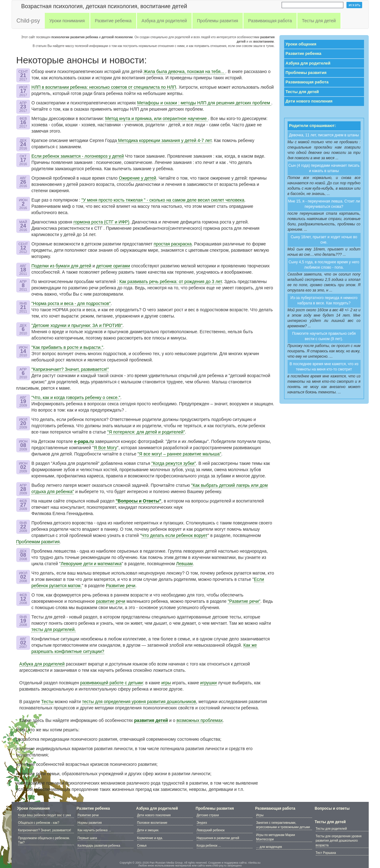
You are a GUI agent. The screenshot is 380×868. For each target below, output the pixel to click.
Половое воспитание (152, 823)
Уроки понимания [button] (67, 21)
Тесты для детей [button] (319, 21)
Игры (260, 815)
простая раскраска (173, 244)
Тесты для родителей (331, 829)
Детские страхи (208, 815)
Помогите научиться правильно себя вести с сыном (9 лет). (324, 336)
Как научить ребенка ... (94, 830)
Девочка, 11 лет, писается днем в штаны (324, 135)
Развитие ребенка (304, 53)
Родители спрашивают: (313, 126)
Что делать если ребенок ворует (175, 535)
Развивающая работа (307, 82)
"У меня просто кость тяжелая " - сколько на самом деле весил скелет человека (163, 200)
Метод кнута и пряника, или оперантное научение (157, 118)
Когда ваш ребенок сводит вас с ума (45, 815)
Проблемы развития (306, 73)
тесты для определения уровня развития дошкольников (139, 702)
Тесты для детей (302, 92)
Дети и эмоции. (148, 830)
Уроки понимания (34, 808)
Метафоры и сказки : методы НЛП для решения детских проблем (204, 103)
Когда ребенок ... (209, 846)
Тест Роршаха (326, 853)
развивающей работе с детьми (112, 683)
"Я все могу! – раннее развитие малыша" (179, 454)
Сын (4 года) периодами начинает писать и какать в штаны (324, 168)
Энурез (202, 823)
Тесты (47, 702)
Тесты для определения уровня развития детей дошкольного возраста (339, 841)
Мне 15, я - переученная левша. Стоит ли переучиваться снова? (324, 204)
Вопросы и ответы (332, 808)
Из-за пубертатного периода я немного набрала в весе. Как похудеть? (324, 300)
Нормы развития (90, 823)
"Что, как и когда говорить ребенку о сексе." (76, 397)
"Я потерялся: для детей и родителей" (146, 432)
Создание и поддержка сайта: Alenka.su (234, 863)
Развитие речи (121, 586)
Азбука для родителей (42, 664)
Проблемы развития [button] (218, 21)
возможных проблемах (200, 720)
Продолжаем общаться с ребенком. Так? (44, 840)
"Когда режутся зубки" (174, 463)
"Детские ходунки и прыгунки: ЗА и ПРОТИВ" (77, 325)
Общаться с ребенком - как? (39, 823)
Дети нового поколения (309, 101)
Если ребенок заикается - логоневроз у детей (78, 156)
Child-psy (28, 21)
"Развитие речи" (244, 601)
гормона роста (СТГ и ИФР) (101, 222)
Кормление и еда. (150, 838)
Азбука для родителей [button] (164, 21)
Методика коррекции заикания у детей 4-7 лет (164, 140)
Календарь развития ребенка (99, 846)
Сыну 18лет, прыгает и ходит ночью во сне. (324, 240)
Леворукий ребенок (211, 830)
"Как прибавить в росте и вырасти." (67, 347)
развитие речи (111, 601)
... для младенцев (269, 847)
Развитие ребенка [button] (113, 21)
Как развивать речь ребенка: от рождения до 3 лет (171, 281)
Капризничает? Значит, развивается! (45, 830)
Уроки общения (301, 44)
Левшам (184, 564)
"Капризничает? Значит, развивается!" (70, 369)
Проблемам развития (38, 542)
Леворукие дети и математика (91, 564)
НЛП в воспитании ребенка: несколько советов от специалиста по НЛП (104, 87)
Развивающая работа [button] (270, 21)
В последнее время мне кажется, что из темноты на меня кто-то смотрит (324, 367)
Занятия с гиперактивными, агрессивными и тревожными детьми (283, 825)
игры (166, 683)
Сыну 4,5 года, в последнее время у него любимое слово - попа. (324, 265)
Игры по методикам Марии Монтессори (276, 837)
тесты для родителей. (54, 629)
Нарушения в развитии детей (218, 838)
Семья (142, 846)
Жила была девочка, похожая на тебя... (184, 71)
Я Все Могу (106, 448)
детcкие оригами (113, 266)
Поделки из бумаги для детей (61, 266)
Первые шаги (87, 838)
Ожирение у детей (137, 178)
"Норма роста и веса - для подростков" (71, 303)
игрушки (208, 683)
